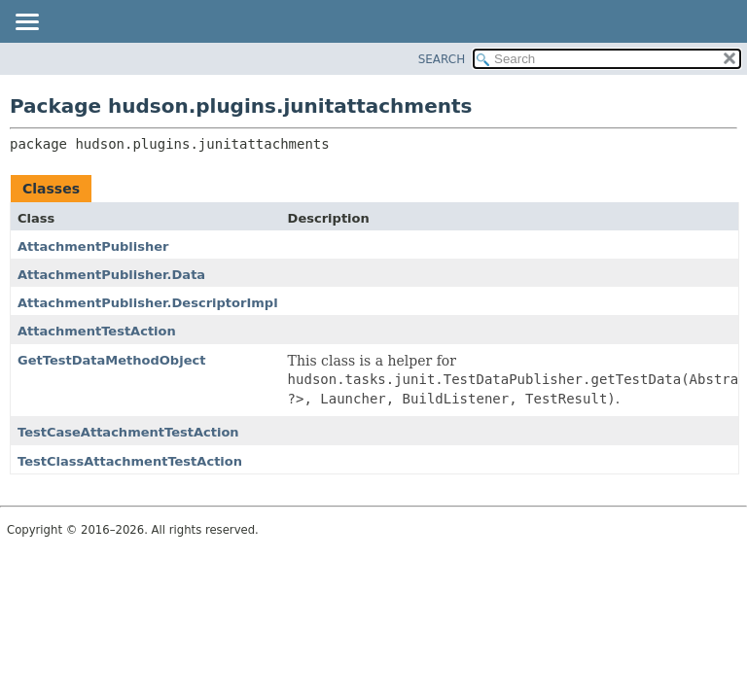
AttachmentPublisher (93, 246)
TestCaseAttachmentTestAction (128, 432)
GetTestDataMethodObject (111, 360)
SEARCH (442, 59)
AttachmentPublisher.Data (111, 275)
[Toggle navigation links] (26, 23)
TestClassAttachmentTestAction (130, 461)
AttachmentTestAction (97, 331)
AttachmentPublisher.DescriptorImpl (148, 303)
